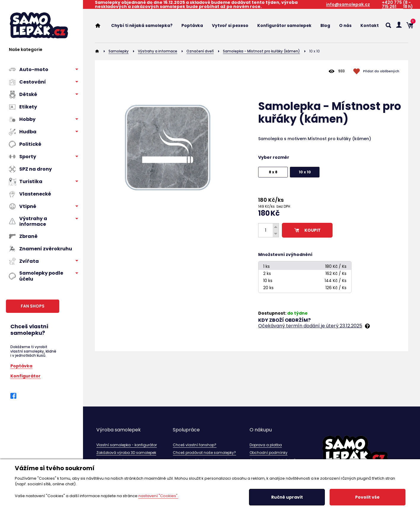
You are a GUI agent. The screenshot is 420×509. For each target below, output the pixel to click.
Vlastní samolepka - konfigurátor (127, 445)
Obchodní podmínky (269, 453)
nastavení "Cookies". (158, 496)
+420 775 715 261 (392, 5)
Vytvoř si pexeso (230, 26)
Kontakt (370, 26)
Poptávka (21, 365)
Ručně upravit (287, 497)
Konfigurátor (25, 376)
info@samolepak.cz (348, 5)
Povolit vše (367, 497)
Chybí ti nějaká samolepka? (142, 26)
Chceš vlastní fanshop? (195, 445)
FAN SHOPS (33, 306)
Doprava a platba (266, 445)
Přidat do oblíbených (381, 71)
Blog (325, 26)
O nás (345, 26)
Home (101, 25)
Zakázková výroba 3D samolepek (126, 453)
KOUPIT (307, 230)
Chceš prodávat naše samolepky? (204, 453)
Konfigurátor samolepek (284, 26)
